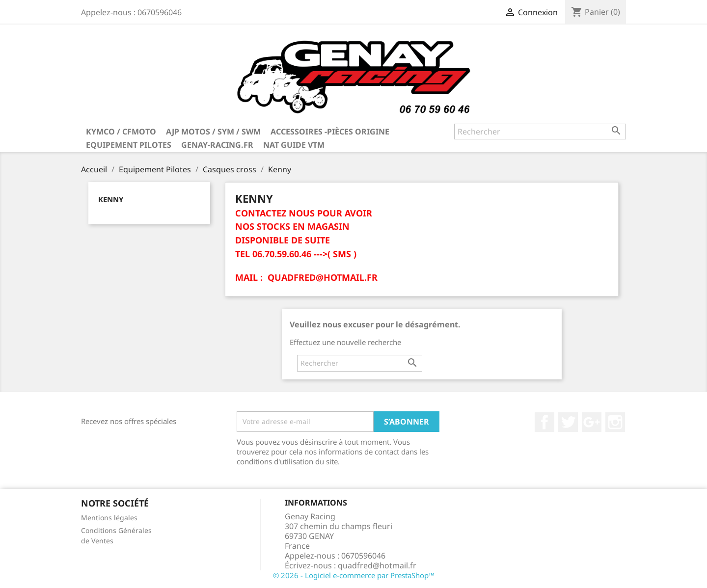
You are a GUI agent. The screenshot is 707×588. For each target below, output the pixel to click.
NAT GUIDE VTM (294, 145)
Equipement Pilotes (129, 145)
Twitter (568, 422)
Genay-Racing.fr (217, 145)
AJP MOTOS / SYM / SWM (213, 132)
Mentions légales (109, 518)
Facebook (544, 422)
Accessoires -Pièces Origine (330, 132)
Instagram (615, 422)
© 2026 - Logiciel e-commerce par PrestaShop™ (354, 575)
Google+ (592, 422)
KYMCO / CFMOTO (121, 132)
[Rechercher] (540, 132)
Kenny (111, 199)
